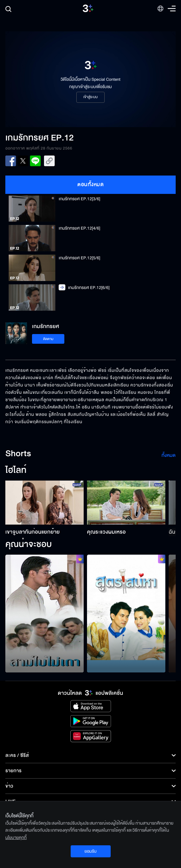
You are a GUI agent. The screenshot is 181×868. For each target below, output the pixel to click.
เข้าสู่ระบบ (90, 97)
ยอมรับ (90, 851)
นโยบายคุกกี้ (16, 838)
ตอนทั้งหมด (90, 185)
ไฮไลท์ (16, 471)
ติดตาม (48, 339)
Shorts (18, 454)
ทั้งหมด (169, 455)
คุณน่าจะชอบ (28, 545)
